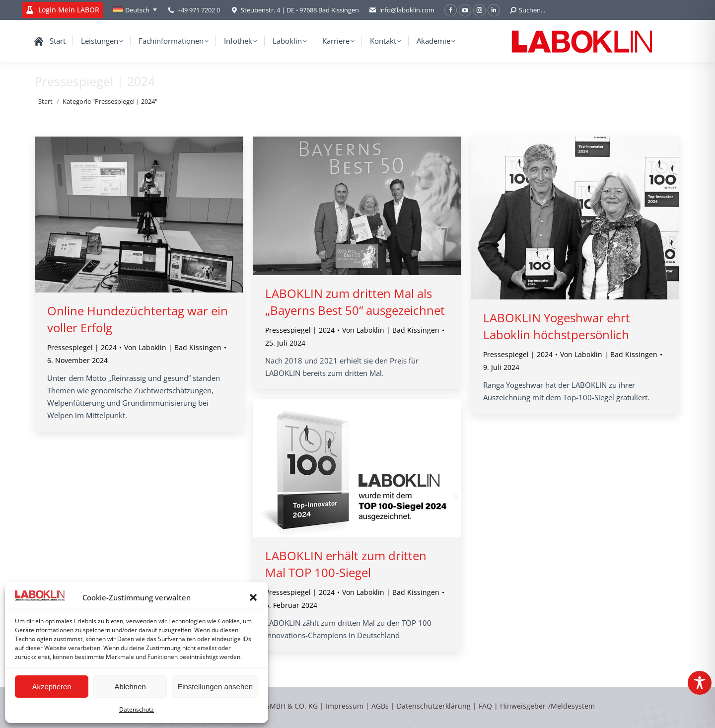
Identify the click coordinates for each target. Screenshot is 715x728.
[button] (253, 597)
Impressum (345, 706)
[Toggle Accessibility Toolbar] (700, 683)
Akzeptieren (51, 687)
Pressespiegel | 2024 (82, 347)
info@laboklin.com (402, 10)
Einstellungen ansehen (215, 687)
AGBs (381, 706)
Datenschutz (137, 709)
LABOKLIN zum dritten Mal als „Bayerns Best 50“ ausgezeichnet (355, 302)
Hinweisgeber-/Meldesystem (547, 706)
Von (173, 347)
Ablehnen (130, 687)
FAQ (485, 706)
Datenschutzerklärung (434, 706)
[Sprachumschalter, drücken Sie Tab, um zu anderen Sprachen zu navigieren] (135, 10)
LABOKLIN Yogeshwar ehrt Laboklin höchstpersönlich (557, 326)
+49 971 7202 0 (199, 10)
